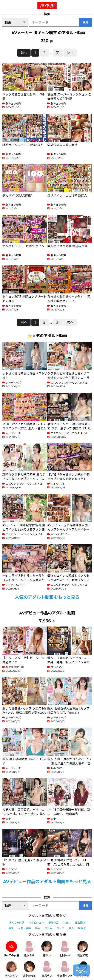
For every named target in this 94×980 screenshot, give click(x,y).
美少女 (48, 928)
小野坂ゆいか (65, 969)
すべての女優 (11, 949)
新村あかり (11, 969)
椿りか (47, 949)
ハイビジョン (36, 923)
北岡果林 (65, 949)
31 (58, 53)
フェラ (60, 928)
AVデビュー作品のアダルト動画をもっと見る (47, 882)
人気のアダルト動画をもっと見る (47, 597)
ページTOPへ (81, 970)
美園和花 (83, 949)
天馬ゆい (47, 969)
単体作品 (53, 923)
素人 (71, 928)
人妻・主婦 (24, 928)
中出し (67, 923)
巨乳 (11, 928)
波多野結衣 (29, 969)
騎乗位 (82, 928)
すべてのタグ (16, 923)
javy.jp (48, 5)
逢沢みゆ (29, 949)
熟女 (38, 928)
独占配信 (80, 923)
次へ (70, 53)
